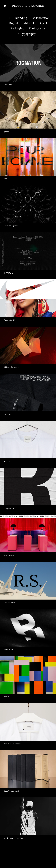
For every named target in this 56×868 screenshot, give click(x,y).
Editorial (28, 23)
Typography (28, 34)
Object (43, 23)
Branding (21, 18)
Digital (13, 23)
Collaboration (41, 18)
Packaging (17, 29)
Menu (5, 6)
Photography (37, 29)
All (8, 18)
